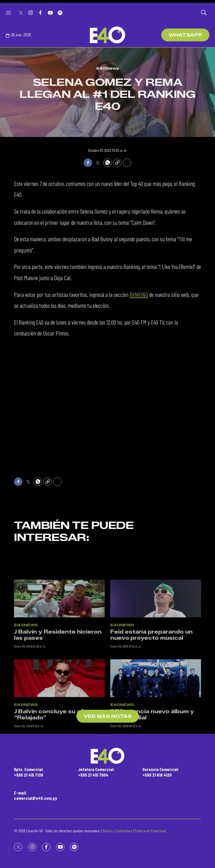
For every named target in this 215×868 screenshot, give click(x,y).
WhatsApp (185, 35)
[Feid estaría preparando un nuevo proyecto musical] (156, 629)
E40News (108, 68)
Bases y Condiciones (118, 831)
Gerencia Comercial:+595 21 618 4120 (161, 772)
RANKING (139, 294)
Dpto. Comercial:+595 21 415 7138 (29, 772)
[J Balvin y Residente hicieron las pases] (59, 629)
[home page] (107, 35)
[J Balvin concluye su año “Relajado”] (59, 709)
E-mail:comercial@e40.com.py (36, 795)
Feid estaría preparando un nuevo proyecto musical (151, 666)
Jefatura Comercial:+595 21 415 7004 (96, 772)
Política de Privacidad (150, 831)
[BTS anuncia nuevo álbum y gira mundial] (156, 709)
